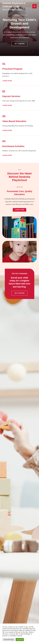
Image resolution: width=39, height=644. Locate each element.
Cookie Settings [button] (9, 640)
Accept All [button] (20, 640)
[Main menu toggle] (34, 6)
